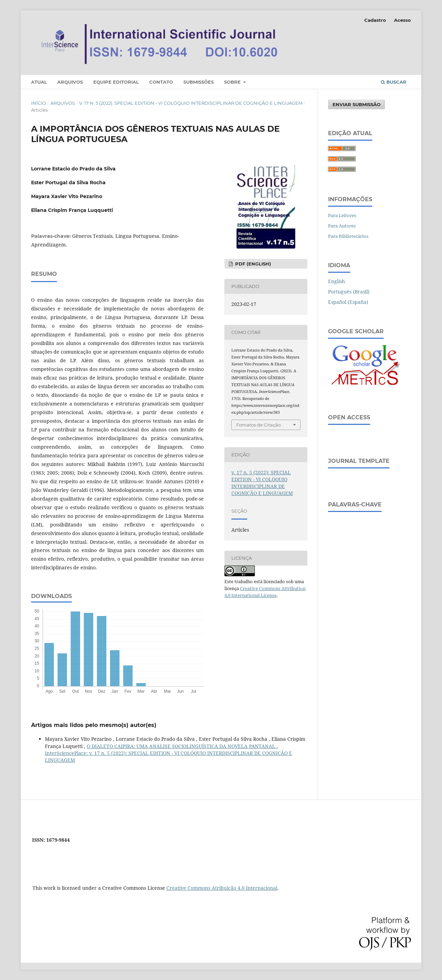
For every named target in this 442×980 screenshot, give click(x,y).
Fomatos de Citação (258, 425)
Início (39, 103)
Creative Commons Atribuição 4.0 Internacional (222, 888)
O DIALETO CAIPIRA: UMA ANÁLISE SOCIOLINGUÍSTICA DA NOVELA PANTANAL (182, 746)
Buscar (394, 82)
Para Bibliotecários (348, 236)
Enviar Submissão (357, 104)
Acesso (402, 20)
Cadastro (375, 20)
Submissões (199, 82)
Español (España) (348, 302)
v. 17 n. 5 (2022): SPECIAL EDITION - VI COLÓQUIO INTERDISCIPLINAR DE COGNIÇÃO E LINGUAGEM (191, 103)
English (337, 281)
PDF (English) (252, 264)
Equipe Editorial (116, 82)
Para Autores (342, 226)
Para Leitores (342, 215)
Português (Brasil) (349, 292)
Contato (161, 82)
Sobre (233, 82)
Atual (39, 82)
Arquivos (70, 82)
